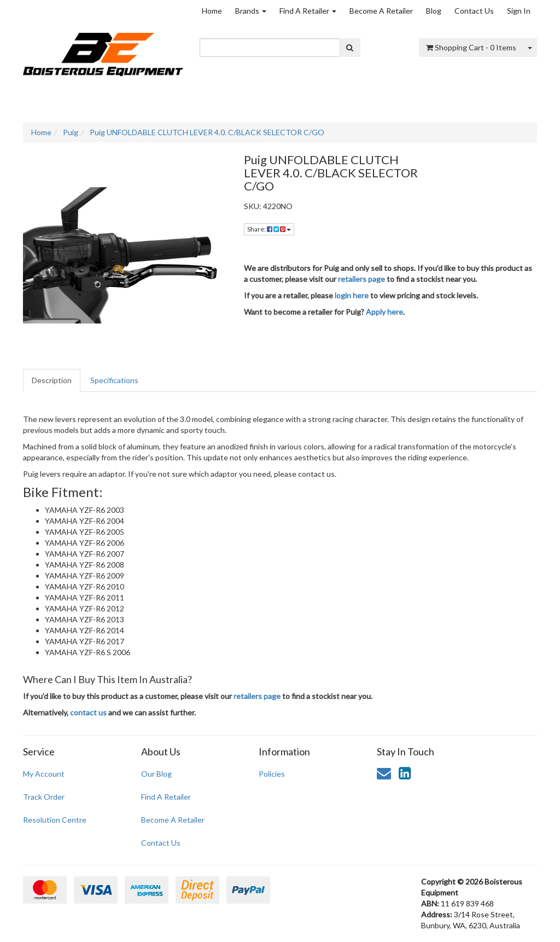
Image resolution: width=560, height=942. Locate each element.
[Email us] (384, 773)
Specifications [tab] (114, 380)
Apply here (384, 312)
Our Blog (156, 774)
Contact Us (474, 11)
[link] (405, 773)
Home (212, 11)
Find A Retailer (308, 11)
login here (352, 295)
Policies (272, 774)
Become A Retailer (381, 11)
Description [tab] (52, 380)
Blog (434, 11)
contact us (88, 712)
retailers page (361, 279)
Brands (251, 11)
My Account (44, 774)
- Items (471, 47)
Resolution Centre (55, 820)
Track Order (44, 797)
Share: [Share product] (269, 229)
